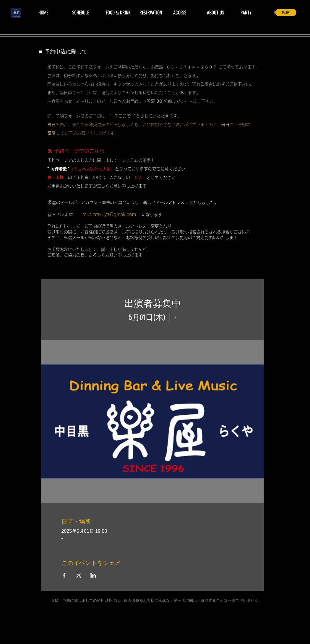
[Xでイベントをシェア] (79, 575)
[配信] (286, 13)
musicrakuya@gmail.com (109, 214)
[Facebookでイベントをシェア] (64, 575)
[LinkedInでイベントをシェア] (93, 575)
